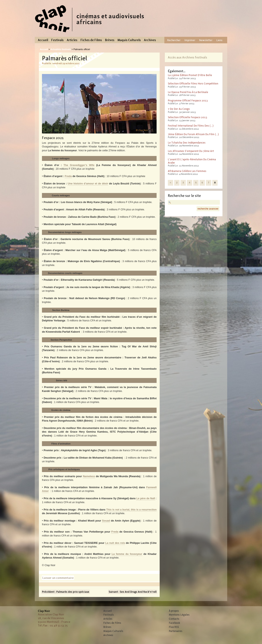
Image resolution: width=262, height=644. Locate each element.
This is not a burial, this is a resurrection (131, 510)
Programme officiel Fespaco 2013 (188, 100)
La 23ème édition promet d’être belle (190, 75)
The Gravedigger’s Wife (79, 165)
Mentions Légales (179, 615)
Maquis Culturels (129, 40)
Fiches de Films (91, 40)
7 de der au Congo (179, 109)
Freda (68, 176)
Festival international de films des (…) (191, 126)
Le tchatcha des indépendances (187, 143)
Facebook (174, 623)
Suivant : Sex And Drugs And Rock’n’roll (133, 592)
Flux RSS (174, 627)
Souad (106, 521)
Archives (150, 40)
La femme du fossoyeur (127, 554)
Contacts (174, 619)
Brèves (110, 40)
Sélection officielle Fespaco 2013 (187, 117)
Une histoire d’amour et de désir (88, 184)
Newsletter (206, 40)
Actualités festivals (61, 49)
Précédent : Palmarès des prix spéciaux (66, 592)
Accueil (43, 40)
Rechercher (174, 40)
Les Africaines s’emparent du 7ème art (191, 151)
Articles (72, 40)
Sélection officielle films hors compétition (193, 84)
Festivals (57, 40)
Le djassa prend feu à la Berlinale (188, 92)
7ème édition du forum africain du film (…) (193, 134)
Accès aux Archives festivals (187, 57)
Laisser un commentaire (58, 578)
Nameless (89, 476)
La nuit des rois (115, 543)
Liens (219, 40)
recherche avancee (208, 209)
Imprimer (190, 40)
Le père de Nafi (146, 498)
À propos (174, 611)
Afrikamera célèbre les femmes (187, 171)
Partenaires (176, 631)
